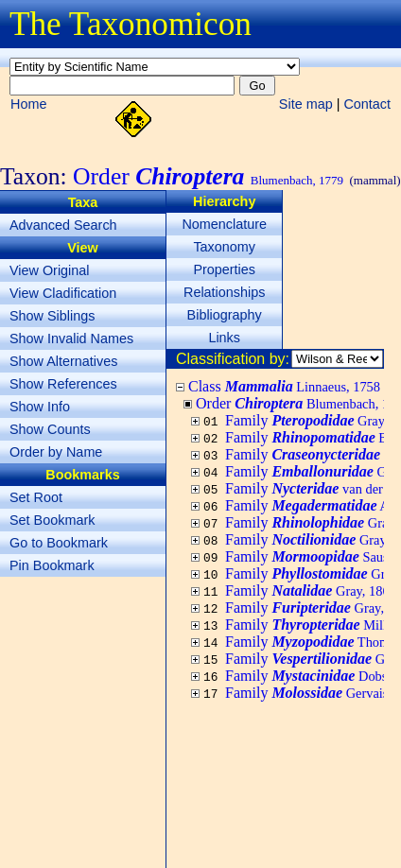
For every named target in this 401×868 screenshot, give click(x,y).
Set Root (36, 497)
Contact (367, 104)
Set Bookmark (52, 520)
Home (28, 104)
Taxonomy (224, 247)
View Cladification (63, 293)
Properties (224, 269)
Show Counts (50, 429)
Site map (306, 104)
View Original (50, 270)
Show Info (40, 407)
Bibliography (225, 315)
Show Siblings (52, 316)
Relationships (224, 292)
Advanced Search (63, 225)
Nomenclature (224, 224)
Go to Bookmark (59, 543)
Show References (63, 384)
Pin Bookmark (52, 565)
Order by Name (56, 452)
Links (224, 338)
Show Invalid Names (71, 339)
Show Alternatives (63, 361)
